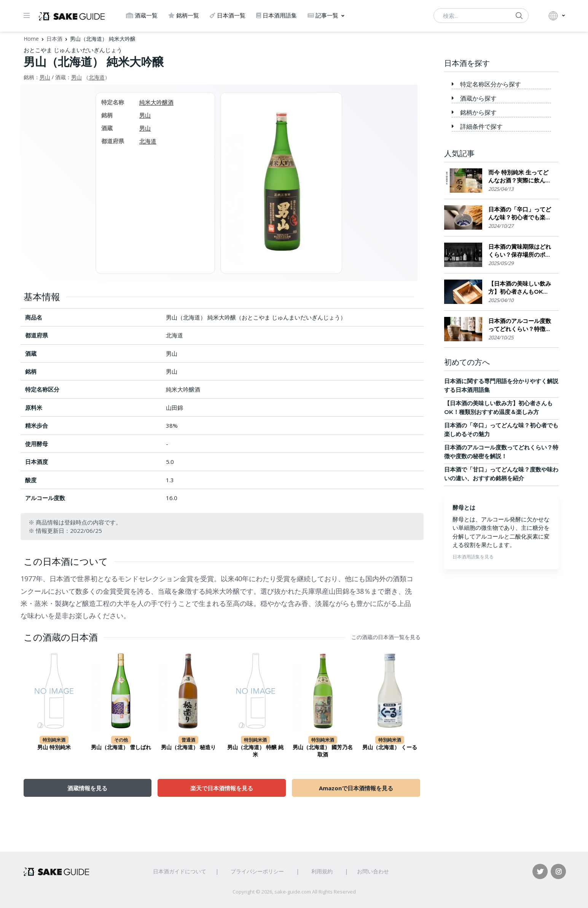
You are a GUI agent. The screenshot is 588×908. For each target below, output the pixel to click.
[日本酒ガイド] (72, 16)
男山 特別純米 (54, 747)
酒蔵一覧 (142, 15)
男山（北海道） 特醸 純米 (255, 751)
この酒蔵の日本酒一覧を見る (386, 637)
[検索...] (481, 16)
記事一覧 (323, 15)
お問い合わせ (373, 871)
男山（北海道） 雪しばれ (121, 747)
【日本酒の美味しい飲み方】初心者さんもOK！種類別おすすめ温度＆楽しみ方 (520, 288)
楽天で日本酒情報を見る (222, 788)
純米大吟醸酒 (156, 102)
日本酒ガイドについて (180, 871)
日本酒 (54, 39)
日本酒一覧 (228, 15)
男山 (45, 77)
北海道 (97, 77)
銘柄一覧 (184, 15)
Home (31, 39)
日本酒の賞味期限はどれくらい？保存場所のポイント (520, 251)
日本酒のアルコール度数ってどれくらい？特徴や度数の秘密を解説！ (520, 325)
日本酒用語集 (276, 15)
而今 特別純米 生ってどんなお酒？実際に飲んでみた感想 (520, 177)
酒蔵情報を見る (87, 788)
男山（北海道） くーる (390, 747)
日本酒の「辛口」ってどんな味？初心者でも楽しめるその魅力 (520, 213)
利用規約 (322, 871)
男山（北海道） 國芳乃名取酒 (323, 751)
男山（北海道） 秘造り (188, 747)
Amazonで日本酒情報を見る (356, 788)
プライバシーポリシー (257, 871)
